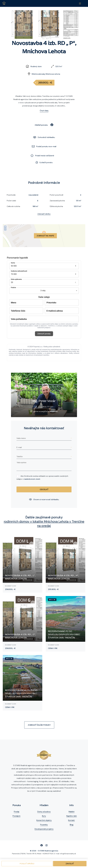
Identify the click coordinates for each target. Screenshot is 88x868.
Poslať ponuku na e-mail (44, 146)
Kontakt (71, 820)
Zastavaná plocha (57, 201)
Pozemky (44, 825)
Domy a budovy (44, 812)
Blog (72, 825)
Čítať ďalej (44, 111)
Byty (44, 816)
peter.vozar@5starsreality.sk (46, 411)
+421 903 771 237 (46, 407)
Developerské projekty (44, 829)
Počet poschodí (56, 195)
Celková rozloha (13, 206)
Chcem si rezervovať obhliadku (44, 499)
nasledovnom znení (32, 479)
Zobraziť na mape (45, 236)
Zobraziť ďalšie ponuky (39, 725)
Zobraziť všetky (44, 214)
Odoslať (44, 489)
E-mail (19, 447)
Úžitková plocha (56, 206)
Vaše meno (21, 438)
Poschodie (11, 195)
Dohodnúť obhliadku (44, 137)
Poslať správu (27, 864)
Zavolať (70, 864)
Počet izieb (11, 201)
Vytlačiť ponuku (44, 162)
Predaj (16, 812)
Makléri (72, 812)
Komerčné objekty (44, 820)
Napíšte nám (72, 816)
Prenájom (16, 816)
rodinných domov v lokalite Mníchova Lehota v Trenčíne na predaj (44, 524)
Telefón (20, 457)
